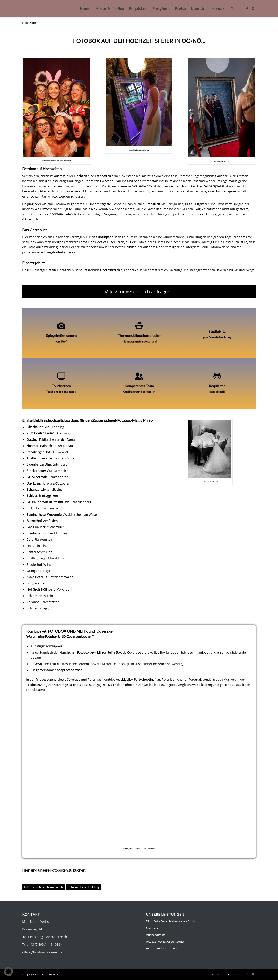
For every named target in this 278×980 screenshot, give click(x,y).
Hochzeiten (30, 22)
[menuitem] (85, 9)
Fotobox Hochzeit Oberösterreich (165, 942)
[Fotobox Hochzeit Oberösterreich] (43, 887)
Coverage (104, 631)
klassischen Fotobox (74, 652)
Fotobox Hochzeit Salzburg (161, 948)
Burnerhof (34, 521)
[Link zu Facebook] (247, 8)
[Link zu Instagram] (253, 8)
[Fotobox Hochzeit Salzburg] (84, 887)
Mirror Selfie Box (109, 652)
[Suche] (232, 9)
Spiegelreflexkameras (59, 252)
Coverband (152, 928)
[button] (8, 972)
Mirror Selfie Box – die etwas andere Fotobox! (172, 921)
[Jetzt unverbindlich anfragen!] (139, 292)
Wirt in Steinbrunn (56, 502)
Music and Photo (156, 935)
